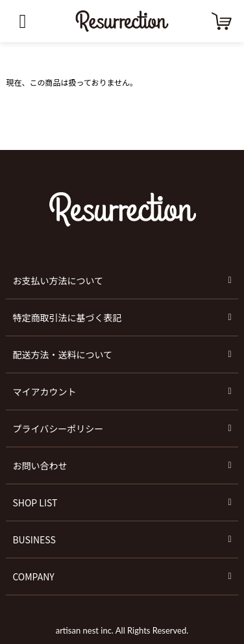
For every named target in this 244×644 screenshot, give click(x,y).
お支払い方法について (58, 280)
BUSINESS (34, 539)
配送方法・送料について (62, 354)
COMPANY (33, 576)
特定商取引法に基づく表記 (67, 317)
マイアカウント (44, 391)
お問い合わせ (40, 465)
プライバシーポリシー (58, 428)
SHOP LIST (35, 502)
